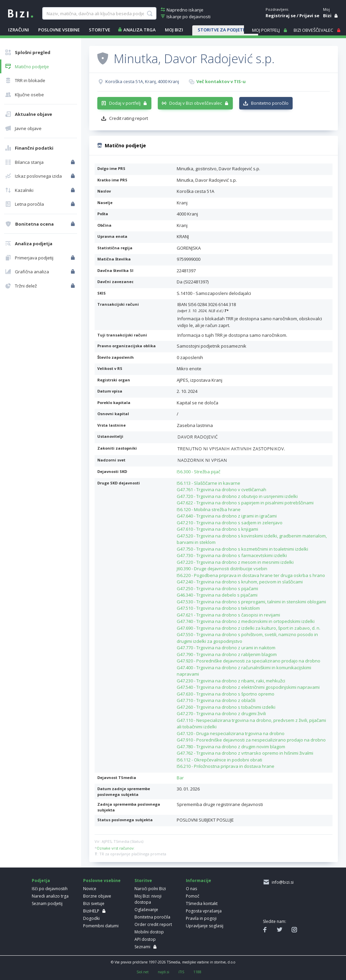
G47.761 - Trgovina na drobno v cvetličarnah (221, 489)
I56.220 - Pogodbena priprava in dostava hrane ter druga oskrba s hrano (251, 575)
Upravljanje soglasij (205, 926)
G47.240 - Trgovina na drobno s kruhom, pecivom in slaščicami (240, 582)
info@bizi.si (282, 882)
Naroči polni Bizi (150, 889)
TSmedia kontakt (202, 903)
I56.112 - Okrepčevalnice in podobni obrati (219, 760)
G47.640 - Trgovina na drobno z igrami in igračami (227, 516)
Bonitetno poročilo (270, 103)
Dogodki (91, 918)
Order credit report (153, 924)
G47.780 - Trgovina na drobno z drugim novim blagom (231, 747)
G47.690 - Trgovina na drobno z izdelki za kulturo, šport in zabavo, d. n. (249, 628)
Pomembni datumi (101, 926)
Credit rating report (129, 118)
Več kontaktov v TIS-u (221, 81)
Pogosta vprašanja (204, 911)
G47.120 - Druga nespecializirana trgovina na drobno (231, 733)
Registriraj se (281, 16)
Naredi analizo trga (50, 896)
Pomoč (193, 896)
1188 (197, 972)
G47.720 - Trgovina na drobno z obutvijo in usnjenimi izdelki (237, 496)
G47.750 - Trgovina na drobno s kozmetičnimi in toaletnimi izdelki (242, 549)
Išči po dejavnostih (50, 889)
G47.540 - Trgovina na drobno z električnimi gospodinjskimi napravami (248, 687)
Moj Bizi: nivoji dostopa (148, 899)
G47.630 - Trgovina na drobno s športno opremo (226, 694)
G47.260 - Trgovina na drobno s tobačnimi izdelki (226, 707)
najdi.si (164, 972)
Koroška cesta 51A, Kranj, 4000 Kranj (142, 81)
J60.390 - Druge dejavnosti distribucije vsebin (222, 569)
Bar (180, 778)
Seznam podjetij (47, 903)
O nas (191, 889)
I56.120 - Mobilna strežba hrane (209, 509)
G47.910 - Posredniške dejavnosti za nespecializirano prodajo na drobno (251, 740)
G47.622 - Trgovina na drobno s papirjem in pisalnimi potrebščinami (245, 503)
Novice (90, 889)
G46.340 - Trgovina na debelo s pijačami (217, 595)
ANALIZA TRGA (140, 30)
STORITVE (100, 30)
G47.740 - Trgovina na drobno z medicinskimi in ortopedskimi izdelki (246, 621)
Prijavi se (309, 16)
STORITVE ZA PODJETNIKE (225, 30)
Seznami (142, 947)
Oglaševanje (146, 910)
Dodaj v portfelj (125, 103)
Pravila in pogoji (201, 918)
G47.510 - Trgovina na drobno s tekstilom (218, 608)
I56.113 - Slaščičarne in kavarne (208, 483)
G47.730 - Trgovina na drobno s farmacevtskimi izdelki (232, 555)
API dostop (145, 939)
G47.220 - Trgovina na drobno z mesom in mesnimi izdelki (235, 562)
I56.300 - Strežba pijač (199, 472)
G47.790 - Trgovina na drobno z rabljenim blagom (227, 654)
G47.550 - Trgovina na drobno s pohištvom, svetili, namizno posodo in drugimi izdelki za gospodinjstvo (247, 638)
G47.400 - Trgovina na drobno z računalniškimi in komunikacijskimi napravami (244, 671)
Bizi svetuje (94, 903)
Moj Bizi (174, 30)
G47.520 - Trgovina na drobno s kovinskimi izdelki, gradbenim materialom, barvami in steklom (252, 539)
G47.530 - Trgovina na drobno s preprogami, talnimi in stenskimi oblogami (251, 602)
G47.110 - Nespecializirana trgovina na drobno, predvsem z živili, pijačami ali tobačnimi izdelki (251, 724)
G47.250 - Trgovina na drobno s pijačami (217, 588)
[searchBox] (99, 14)
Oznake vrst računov (115, 848)
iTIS (181, 972)
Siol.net (143, 972)
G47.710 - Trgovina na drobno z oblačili (216, 700)
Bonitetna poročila (152, 917)
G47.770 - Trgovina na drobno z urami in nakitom (226, 648)
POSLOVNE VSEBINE (59, 30)
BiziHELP (91, 911)
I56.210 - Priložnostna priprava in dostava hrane (226, 766)
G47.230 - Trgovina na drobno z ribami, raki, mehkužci (231, 681)
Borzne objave (97, 896)
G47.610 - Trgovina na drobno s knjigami (217, 529)
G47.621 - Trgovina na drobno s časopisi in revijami (228, 615)
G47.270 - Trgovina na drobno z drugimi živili (221, 713)
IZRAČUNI (19, 30)
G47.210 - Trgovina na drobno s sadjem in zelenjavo (230, 523)
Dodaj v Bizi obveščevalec (196, 103)
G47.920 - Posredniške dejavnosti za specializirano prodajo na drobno (249, 661)
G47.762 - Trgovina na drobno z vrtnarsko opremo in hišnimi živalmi (245, 753)
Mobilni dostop (149, 932)
